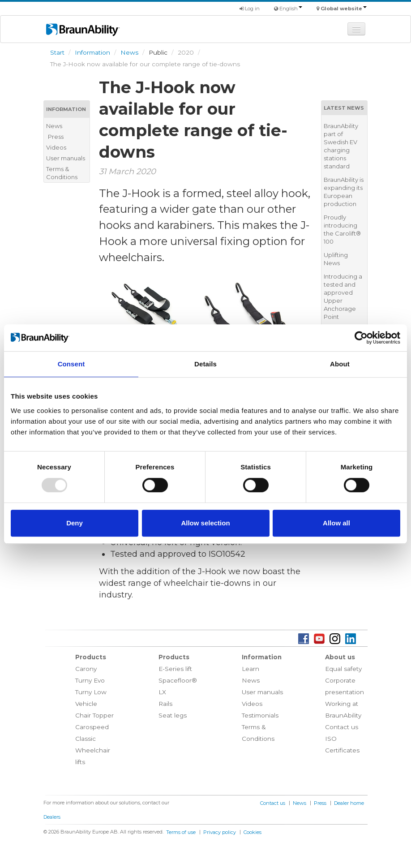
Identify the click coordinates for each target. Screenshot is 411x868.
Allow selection (205, 523)
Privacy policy (220, 832)
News (129, 52)
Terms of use (181, 832)
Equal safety (343, 669)
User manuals (66, 158)
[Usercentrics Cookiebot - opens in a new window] (361, 338)
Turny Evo (90, 680)
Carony (86, 669)
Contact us (342, 727)
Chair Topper (94, 715)
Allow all (336, 523)
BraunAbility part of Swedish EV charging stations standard (341, 146)
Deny (75, 523)
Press (56, 137)
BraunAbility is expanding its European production (344, 192)
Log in (250, 9)
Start (57, 52)
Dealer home (349, 803)
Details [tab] (205, 364)
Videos (56, 147)
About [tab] (340, 364)
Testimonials (260, 715)
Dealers (52, 817)
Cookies (253, 832)
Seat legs (173, 715)
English (291, 9)
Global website (344, 9)
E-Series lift (175, 669)
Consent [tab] (71, 364)
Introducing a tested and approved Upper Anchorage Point (343, 296)
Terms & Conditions (62, 173)
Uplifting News (336, 259)
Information (92, 52)
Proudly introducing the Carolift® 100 (342, 229)
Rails (165, 704)
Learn (250, 669)
